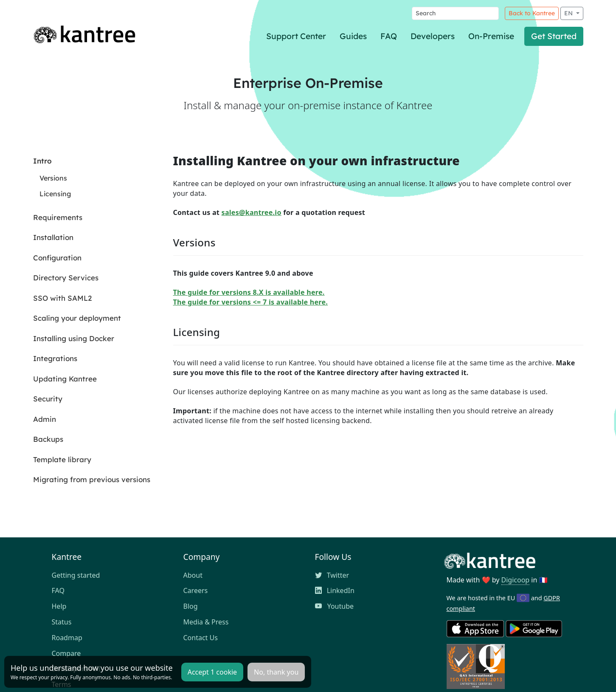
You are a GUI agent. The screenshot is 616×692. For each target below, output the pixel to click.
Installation (53, 237)
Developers (433, 36)
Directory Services (66, 278)
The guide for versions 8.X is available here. (249, 292)
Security (48, 399)
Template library (62, 459)
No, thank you (276, 672)
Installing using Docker (74, 338)
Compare (66, 653)
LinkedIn (335, 590)
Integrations (55, 358)
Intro (42, 161)
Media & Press (206, 622)
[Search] (455, 13)
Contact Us (201, 638)
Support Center (296, 36)
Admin (45, 419)
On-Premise (491, 36)
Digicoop (516, 580)
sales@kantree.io (252, 212)
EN (569, 13)
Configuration (57, 258)
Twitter (332, 575)
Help (59, 606)
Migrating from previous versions (92, 479)
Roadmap (67, 638)
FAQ (389, 36)
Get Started (554, 36)
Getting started (76, 575)
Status (62, 622)
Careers (196, 590)
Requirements (58, 217)
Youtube (335, 606)
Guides (353, 36)
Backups (48, 439)
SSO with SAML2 (62, 298)
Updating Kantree (65, 379)
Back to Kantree (532, 13)
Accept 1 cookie (212, 672)
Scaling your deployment (77, 318)
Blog (191, 606)
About (193, 575)
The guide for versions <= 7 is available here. (251, 302)
